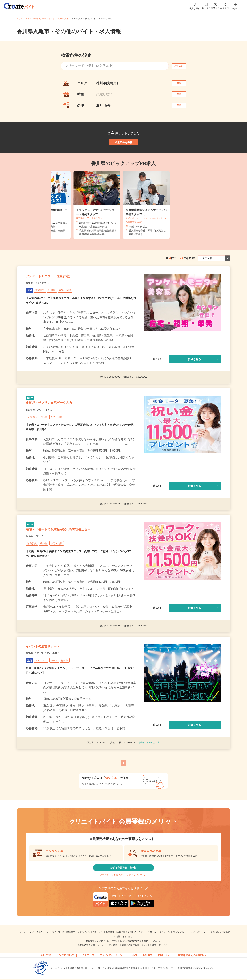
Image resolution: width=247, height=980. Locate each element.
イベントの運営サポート (52, 689)
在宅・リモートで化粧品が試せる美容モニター (76, 565)
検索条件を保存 (123, 156)
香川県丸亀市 (63, 19)
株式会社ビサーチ (39, 574)
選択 (182, 85)
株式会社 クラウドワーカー (46, 307)
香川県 (52, 19)
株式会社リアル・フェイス (45, 440)
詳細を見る (195, 383)
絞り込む (182, 66)
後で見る (156, 383)
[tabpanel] (123, 222)
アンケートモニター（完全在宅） (62, 298)
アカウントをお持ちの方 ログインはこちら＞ (123, 927)
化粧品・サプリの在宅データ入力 (62, 431)
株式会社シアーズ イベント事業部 (51, 698)
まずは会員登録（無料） (123, 916)
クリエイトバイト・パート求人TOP (31, 19)
